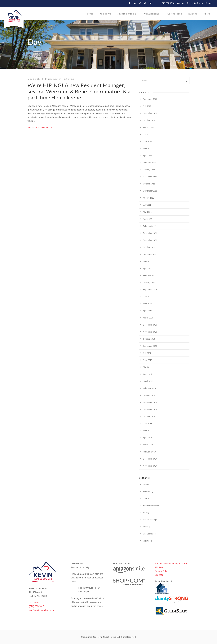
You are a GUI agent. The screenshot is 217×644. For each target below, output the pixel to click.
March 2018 (148, 445)
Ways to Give (174, 14)
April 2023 (147, 156)
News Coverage (150, 520)
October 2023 (149, 120)
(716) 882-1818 (36, 606)
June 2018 (148, 424)
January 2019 (149, 395)
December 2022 (150, 177)
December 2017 (150, 459)
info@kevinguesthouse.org (42, 610)
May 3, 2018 (34, 79)
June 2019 (148, 360)
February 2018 (149, 452)
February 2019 (149, 388)
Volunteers (152, 14)
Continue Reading (40, 128)
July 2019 (147, 353)
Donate (209, 3)
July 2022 (147, 205)
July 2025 (147, 106)
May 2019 (147, 367)
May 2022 (147, 212)
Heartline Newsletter (152, 506)
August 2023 (149, 127)
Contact (181, 3)
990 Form (159, 567)
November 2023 (150, 113)
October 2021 (149, 247)
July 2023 (147, 134)
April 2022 (147, 219)
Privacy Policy (162, 571)
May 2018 (147, 431)
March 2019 (148, 381)
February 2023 (149, 163)
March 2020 (148, 318)
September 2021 (150, 254)
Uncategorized (149, 534)
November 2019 (150, 332)
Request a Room (195, 3)
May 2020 (147, 304)
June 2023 (148, 141)
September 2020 (150, 290)
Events (193, 14)
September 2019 (150, 346)
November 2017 (150, 466)
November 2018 (150, 409)
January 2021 (149, 283)
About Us (105, 14)
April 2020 (147, 311)
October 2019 (149, 339)
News (207, 14)
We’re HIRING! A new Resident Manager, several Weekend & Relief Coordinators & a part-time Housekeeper (79, 91)
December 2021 (150, 233)
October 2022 (149, 184)
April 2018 (147, 438)
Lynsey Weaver (53, 79)
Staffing (70, 79)
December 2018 (150, 402)
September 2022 (150, 191)
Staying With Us (128, 14)
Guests (146, 499)
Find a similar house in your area (171, 564)
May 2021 (147, 261)
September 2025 (150, 99)
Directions (34, 603)
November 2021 (150, 240)
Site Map (159, 575)
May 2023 (147, 149)
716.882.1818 (168, 3)
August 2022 (149, 198)
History (146, 513)
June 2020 (148, 297)
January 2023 (149, 170)
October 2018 (149, 417)
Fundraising (148, 491)
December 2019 (150, 325)
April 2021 (147, 268)
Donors (146, 484)
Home (90, 14)
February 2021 (149, 275)
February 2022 (149, 226)
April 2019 (147, 374)
